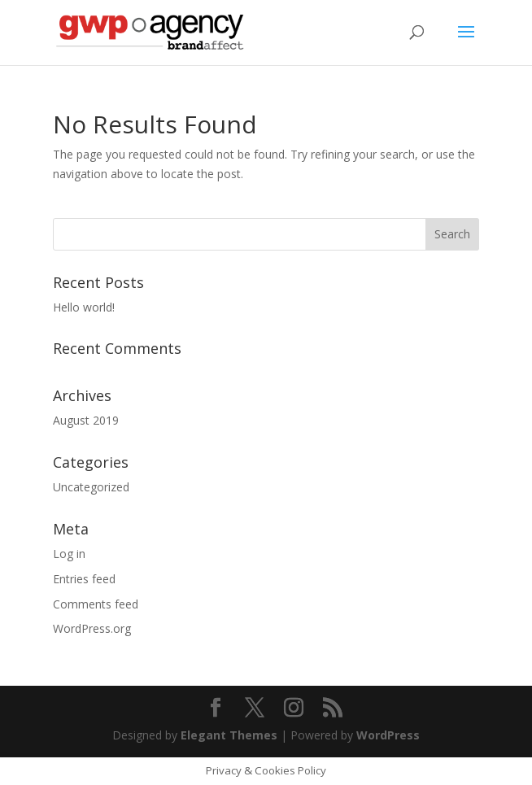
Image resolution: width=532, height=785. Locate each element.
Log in (69, 554)
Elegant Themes (229, 735)
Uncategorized (91, 487)
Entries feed (84, 579)
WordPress (388, 735)
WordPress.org (92, 628)
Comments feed (96, 604)
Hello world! (84, 307)
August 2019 (86, 420)
